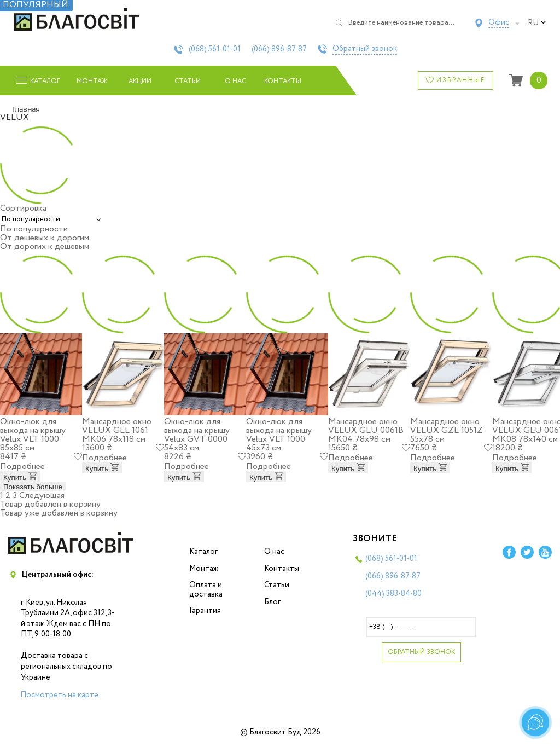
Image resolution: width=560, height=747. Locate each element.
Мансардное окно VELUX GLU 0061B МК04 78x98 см (366, 430)
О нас (235, 81)
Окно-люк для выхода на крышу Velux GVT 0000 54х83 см (197, 435)
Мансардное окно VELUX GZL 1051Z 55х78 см (447, 430)
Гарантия (205, 611)
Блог (272, 602)
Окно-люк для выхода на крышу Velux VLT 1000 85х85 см (33, 435)
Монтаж (92, 81)
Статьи (188, 81)
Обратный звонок (365, 49)
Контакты (283, 81)
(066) (279, 49)
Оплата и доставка (206, 590)
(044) (393, 594)
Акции (140, 81)
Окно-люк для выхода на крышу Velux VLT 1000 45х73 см (279, 435)
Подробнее (22, 467)
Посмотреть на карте (59, 695)
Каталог (203, 552)
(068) (215, 49)
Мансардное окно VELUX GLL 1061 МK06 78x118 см (117, 430)
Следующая (42, 496)
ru (537, 23)
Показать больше (33, 487)
